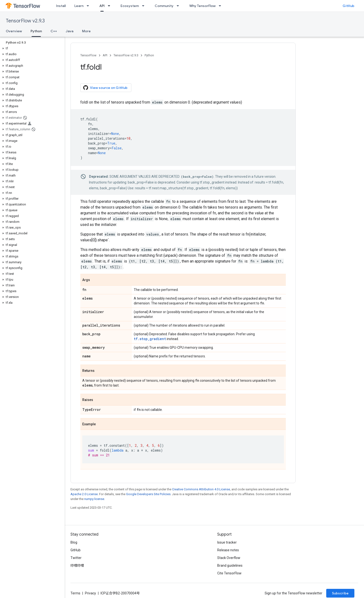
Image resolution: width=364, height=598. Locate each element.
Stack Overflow (229, 558)
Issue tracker (227, 542)
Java (70, 31)
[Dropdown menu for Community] (179, 6)
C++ (54, 31)
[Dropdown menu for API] (110, 6)
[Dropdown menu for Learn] (89, 6)
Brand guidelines (230, 565)
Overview (14, 31)
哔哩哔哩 (77, 565)
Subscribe (340, 593)
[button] (31, 48)
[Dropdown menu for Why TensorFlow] (221, 6)
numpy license (94, 499)
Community (164, 6)
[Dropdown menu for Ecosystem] (145, 6)
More (86, 31)
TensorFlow (88, 55)
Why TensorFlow (202, 6)
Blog (74, 542)
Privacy (90, 593)
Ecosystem (130, 6)
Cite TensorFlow (229, 573)
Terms (75, 593)
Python (149, 55)
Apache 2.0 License (84, 494)
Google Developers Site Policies (148, 494)
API (105, 55)
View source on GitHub (105, 88)
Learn (79, 6)
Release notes (228, 550)
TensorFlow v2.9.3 (25, 21)
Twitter (76, 558)
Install (61, 6)
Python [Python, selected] (36, 31)
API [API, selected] (102, 6)
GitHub (348, 6)
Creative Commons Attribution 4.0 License (201, 489)
